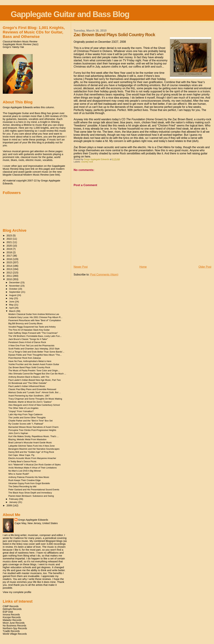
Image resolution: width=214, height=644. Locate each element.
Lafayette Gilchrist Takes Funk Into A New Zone (32, 446)
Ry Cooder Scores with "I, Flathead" (26, 424)
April (12, 308)
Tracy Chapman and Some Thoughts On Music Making (35, 399)
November (15, 286)
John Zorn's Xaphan (18, 433)
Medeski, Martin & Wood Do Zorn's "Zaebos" (30, 402)
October (14, 289)
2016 (10, 259)
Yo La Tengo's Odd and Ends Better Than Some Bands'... (36, 352)
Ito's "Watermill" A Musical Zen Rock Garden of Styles (35, 465)
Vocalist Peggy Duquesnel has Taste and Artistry (32, 327)
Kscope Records (12, 617)
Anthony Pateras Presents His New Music (29, 477)
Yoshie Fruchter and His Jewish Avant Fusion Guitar (34, 364)
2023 (10, 236)
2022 (10, 239)
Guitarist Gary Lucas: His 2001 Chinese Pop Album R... (35, 317)
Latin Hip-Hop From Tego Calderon (26, 414)
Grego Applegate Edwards (33, 520)
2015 (10, 262)
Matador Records (12, 620)
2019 (10, 249)
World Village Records (15, 634)
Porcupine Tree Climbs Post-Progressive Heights (32, 430)
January (14, 502)
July (12, 298)
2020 (10, 246)
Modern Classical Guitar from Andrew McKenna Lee (34, 314)
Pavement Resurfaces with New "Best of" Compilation (35, 320)
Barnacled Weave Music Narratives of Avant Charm (34, 427)
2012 (10, 273)
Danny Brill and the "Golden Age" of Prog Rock (31, 452)
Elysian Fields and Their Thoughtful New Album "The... (35, 355)
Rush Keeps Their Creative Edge (25, 480)
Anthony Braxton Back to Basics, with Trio (29, 377)
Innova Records (11, 615)
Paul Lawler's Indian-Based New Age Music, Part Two (35, 380)
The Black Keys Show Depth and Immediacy (30, 493)
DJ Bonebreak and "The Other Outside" (28, 383)
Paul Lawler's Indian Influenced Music (27, 386)
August (13, 295)
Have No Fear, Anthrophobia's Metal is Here (30, 361)
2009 (10, 505)
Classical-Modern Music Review (20, 42)
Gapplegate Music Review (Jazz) (21, 44)
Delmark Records (12, 609)
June (12, 302)
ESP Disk (8, 612)
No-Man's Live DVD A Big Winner (25, 471)
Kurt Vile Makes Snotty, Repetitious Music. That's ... (34, 436)
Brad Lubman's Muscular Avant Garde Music (30, 443)
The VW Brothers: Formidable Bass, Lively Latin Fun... (35, 336)
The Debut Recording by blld (22, 486)
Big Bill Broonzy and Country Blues (26, 323)
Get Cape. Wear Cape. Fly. (22, 455)
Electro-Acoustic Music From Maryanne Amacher (32, 458)
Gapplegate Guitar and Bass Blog (70, 14)
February (14, 499)
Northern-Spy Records (15, 628)
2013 (10, 269)
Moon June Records (14, 623)
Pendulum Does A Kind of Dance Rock (27, 342)
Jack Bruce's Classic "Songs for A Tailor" (28, 339)
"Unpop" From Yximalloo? (21, 411)
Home (143, 267)
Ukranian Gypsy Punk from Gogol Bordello (29, 483)
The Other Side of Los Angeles (23, 408)
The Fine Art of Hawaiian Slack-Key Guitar (29, 330)
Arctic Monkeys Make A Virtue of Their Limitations (33, 468)
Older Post (205, 267)
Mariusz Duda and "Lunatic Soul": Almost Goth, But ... (35, 392)
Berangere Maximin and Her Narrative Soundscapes (34, 449)
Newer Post (81, 267)
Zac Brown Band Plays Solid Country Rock (29, 367)
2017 (10, 256)
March (13, 311)
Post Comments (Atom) (104, 275)
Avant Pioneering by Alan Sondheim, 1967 (29, 396)
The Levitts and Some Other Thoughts (27, 418)
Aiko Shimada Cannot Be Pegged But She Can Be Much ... (37, 374)
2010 (10, 279)
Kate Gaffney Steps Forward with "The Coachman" (33, 333)
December (15, 282)
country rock (87, 162)
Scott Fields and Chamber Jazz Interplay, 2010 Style (34, 349)
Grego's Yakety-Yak (13, 47)
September (15, 292)
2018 (10, 252)
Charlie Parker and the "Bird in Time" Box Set (31, 421)
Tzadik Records (11, 631)
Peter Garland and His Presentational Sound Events (34, 490)
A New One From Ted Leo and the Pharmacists (31, 346)
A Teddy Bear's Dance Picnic (22, 461)
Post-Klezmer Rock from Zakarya (25, 358)
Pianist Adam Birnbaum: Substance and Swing (31, 496)
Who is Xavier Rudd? (19, 474)
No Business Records (14, 626)
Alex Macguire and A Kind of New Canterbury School (34, 405)
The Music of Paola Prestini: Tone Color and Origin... (34, 370)
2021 (10, 242)
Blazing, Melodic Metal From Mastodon (27, 439)
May (12, 305)
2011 (10, 276)
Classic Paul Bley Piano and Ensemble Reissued (32, 389)
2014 (10, 266)
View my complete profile (17, 592)
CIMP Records (11, 606)
